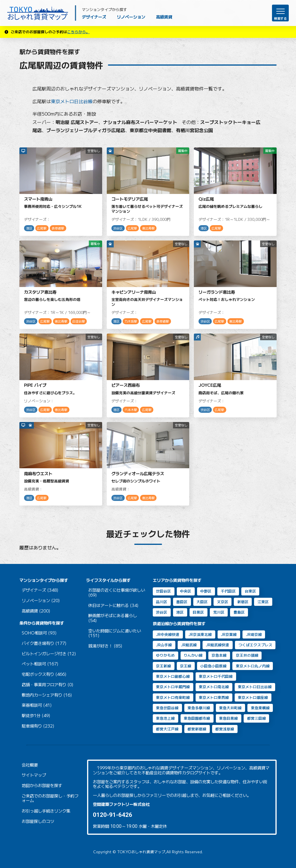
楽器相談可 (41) (37, 705)
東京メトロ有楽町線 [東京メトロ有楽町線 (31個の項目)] (173, 697)
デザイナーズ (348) (40, 590)
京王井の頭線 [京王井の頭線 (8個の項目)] (247, 655)
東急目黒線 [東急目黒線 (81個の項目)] (228, 718)
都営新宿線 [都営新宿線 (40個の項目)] (197, 729)
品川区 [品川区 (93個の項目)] (162, 602)
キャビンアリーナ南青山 (134, 292)
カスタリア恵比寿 (40, 292)
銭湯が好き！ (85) (105, 646)
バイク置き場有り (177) (44, 643)
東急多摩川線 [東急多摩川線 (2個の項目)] (199, 708)
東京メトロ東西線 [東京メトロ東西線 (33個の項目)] (214, 697)
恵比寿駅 (148, 228)
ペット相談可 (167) (40, 664)
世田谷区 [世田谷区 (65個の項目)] (163, 591)
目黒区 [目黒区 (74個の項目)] (198, 612)
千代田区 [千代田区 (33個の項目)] (228, 591)
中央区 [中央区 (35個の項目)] (186, 591)
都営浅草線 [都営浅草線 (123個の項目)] (225, 729)
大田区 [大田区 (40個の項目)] (202, 602)
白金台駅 (79, 321)
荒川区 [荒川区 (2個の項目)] (219, 612)
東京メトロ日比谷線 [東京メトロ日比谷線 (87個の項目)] (255, 687)
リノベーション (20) (41, 600)
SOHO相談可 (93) (39, 633)
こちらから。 (78, 32)
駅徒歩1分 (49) (36, 716)
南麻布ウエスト (38, 473)
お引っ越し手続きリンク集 (46, 811)
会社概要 (30, 765)
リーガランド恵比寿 (217, 292)
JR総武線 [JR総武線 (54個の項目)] (189, 645)
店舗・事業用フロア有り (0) (48, 685)
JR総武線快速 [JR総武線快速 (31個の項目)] (217, 645)
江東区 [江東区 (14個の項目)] (263, 602)
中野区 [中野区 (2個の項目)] (206, 591)
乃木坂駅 (131, 321)
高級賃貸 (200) (36, 611)
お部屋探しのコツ (38, 821)
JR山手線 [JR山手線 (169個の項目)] (164, 645)
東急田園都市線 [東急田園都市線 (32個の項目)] (197, 718)
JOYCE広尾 (210, 385)
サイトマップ (34, 775)
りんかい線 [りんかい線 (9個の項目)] (193, 655)
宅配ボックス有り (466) (44, 674)
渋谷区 (118, 228)
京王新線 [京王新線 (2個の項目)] (163, 666)
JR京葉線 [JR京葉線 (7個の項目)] (229, 634)
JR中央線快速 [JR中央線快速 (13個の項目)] (168, 634)
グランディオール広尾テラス (138, 473)
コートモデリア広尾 (130, 199)
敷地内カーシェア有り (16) (47, 695)
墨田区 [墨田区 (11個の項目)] (182, 602)
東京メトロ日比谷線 (72, 101)
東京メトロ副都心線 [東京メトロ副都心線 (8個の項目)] (173, 676)
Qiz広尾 (206, 199)
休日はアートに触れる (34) (113, 605)
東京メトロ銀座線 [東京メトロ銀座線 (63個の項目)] (253, 697)
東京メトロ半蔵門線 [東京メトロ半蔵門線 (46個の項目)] (173, 687)
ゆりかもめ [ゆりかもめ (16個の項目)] (165, 655)
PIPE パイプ (35, 385)
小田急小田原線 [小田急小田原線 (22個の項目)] (213, 666)
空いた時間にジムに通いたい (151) (115, 633)
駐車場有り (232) (38, 726)
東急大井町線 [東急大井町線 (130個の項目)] (230, 708)
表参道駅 (58, 228)
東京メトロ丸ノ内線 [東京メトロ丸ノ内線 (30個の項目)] (253, 666)
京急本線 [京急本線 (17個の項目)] (219, 655)
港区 (29, 228)
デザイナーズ (94, 17)
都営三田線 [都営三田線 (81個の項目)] (257, 718)
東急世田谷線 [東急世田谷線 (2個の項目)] (167, 708)
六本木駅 (131, 410)
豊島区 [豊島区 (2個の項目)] (239, 612)
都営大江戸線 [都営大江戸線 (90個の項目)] (167, 729)
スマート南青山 (38, 199)
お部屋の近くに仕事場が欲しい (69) (117, 592)
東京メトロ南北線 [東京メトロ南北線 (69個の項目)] (214, 687)
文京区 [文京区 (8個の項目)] (223, 602)
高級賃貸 (164, 17)
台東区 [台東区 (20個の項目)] (250, 591)
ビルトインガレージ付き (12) (49, 654)
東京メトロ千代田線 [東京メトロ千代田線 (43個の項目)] (216, 676)
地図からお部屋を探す (42, 785)
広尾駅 (42, 228)
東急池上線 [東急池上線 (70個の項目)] (165, 718)
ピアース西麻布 (126, 385)
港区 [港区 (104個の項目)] (180, 612)
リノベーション (131, 17)
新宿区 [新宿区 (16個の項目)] (243, 602)
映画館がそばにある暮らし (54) (113, 618)
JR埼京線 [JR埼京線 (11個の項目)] (254, 634)
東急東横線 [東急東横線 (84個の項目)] (260, 708)
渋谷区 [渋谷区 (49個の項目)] (162, 612)
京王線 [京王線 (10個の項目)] (186, 666)
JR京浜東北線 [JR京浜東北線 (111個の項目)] (200, 634)
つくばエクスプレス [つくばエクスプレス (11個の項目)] (255, 645)
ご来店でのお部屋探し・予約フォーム (50, 798)
